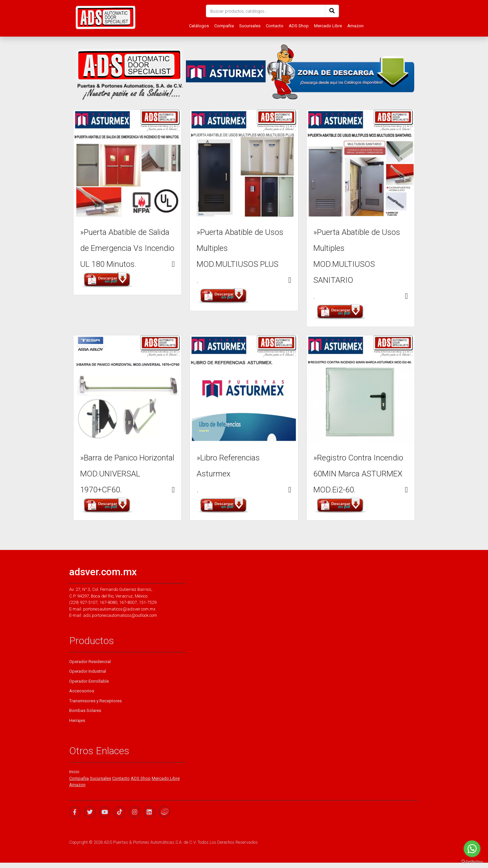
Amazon (355, 26)
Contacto (275, 26)
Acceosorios (82, 691)
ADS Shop (299, 26)
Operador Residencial (90, 662)
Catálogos (199, 26)
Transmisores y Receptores (95, 701)
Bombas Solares (85, 710)
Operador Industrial (88, 671)
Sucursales (250, 26)
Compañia (224, 26)
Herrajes (77, 720)
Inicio (74, 772)
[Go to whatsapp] (472, 849)
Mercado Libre (328, 26)
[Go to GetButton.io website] (472, 861)
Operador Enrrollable (89, 681)
